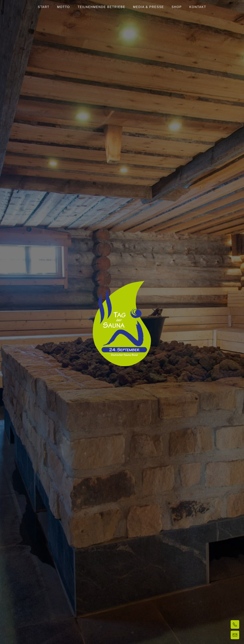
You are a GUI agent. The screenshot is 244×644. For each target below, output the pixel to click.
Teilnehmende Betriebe (102, 7)
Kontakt (198, 7)
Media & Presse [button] (148, 7)
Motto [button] (63, 7)
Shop (177, 7)
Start (44, 7)
